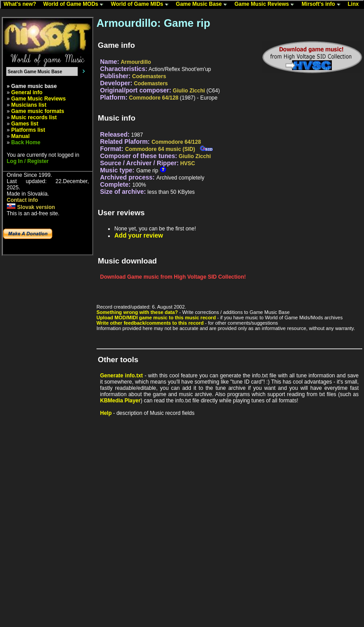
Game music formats (38, 111)
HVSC (187, 163)
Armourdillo (136, 62)
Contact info (22, 200)
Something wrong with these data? (137, 312)
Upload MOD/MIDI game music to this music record (156, 318)
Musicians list (29, 105)
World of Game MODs (75, 4)
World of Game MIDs (142, 4)
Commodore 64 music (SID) (160, 149)
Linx (356, 4)
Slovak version (31, 207)
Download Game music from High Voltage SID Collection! (173, 277)
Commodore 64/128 (154, 98)
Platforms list (28, 130)
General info (27, 92)
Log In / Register (28, 161)
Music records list (34, 117)
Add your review (139, 235)
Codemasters (149, 76)
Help (106, 413)
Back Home (26, 142)
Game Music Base (204, 4)
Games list (25, 124)
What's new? (22, 4)
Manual (20, 136)
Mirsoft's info (323, 4)
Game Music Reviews (266, 4)
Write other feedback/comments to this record (150, 323)
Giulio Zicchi (189, 91)
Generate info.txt (121, 376)
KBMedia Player (120, 401)
